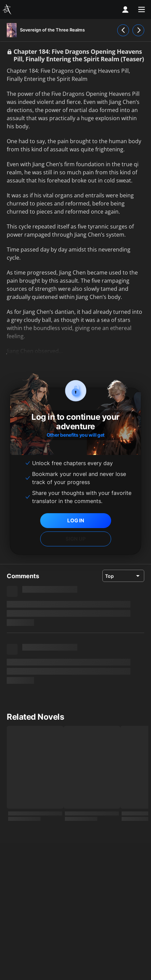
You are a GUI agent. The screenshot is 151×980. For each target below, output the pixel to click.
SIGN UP (76, 539)
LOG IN (76, 520)
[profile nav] (125, 9)
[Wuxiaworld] (8, 9)
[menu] (142, 9)
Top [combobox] (109, 576)
